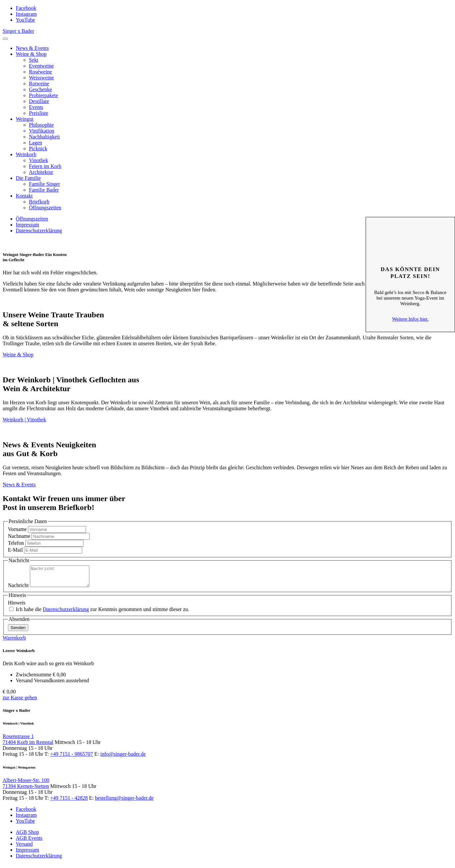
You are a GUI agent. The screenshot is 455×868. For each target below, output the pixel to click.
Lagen (35, 143)
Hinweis (17, 607)
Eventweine (41, 66)
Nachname (19, 536)
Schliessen (410, 227)
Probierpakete (44, 95)
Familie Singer (45, 184)
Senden (18, 632)
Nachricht (18, 589)
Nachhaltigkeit (44, 137)
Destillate (39, 101)
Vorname (17, 529)
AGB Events (29, 842)
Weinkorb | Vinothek (24, 420)
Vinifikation (42, 131)
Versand (24, 848)
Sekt (34, 60)
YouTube (25, 20)
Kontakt (24, 196)
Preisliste (39, 113)
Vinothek (39, 160)
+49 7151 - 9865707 (72, 758)
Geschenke (40, 89)
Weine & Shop (31, 54)
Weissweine (41, 78)
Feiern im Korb (45, 166)
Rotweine (39, 84)
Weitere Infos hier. (410, 319)
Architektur (41, 172)
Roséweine (40, 72)
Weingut (25, 119)
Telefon (16, 543)
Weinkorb (26, 154)
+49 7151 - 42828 (69, 802)
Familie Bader (44, 190)
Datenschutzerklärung (39, 231)
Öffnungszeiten (45, 208)
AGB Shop (27, 836)
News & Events (32, 48)
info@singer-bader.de (123, 758)
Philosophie (41, 125)
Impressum (27, 225)
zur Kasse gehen (20, 701)
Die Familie (28, 178)
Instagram (26, 14)
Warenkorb (14, 642)
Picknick (38, 148)
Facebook (26, 8)
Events (36, 107)
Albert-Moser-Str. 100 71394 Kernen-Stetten (26, 787)
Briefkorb (39, 202)
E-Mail (15, 550)
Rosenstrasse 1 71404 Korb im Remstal (28, 743)
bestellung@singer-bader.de (124, 802)
